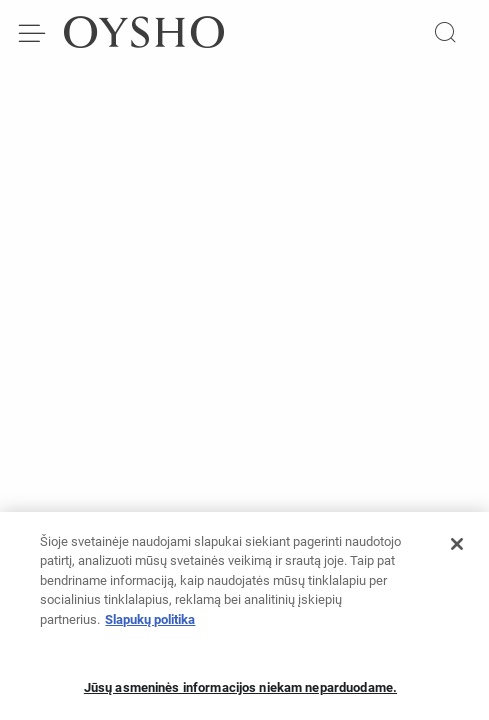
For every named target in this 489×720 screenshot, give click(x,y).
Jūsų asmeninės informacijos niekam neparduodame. (240, 693)
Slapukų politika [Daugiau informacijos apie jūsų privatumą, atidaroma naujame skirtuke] (150, 625)
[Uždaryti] (457, 550)
